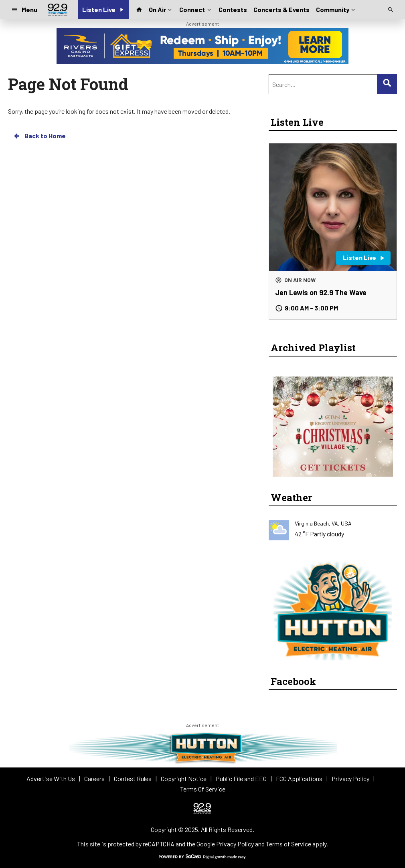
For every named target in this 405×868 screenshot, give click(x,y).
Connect (196, 9)
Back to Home (39, 136)
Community (336, 9)
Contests (233, 9)
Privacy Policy (235, 844)
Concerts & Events (281, 9)
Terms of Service (289, 844)
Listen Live (297, 122)
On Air (161, 9)
